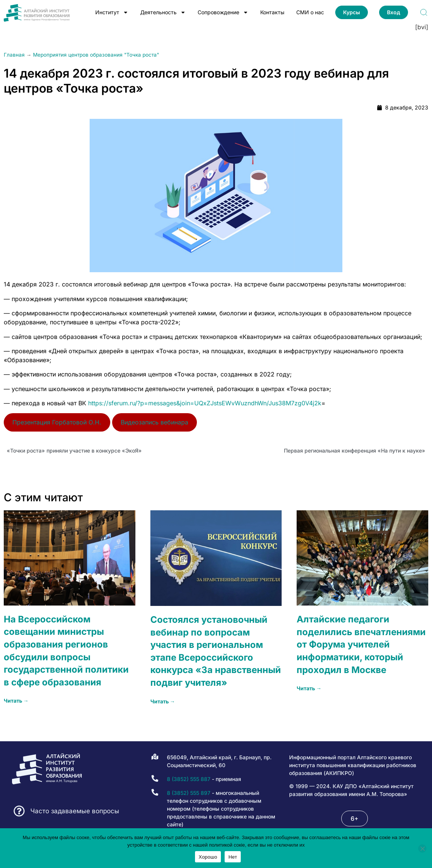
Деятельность (163, 12)
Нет (233, 857)
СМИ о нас (310, 12)
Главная (14, 55)
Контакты (272, 12)
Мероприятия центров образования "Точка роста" (96, 55)
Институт (112, 12)
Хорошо (208, 857)
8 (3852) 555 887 (189, 779)
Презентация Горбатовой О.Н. (57, 422)
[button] (355, 819)
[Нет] (422, 849)
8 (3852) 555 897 (189, 793)
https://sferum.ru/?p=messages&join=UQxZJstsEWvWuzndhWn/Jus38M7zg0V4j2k (205, 403)
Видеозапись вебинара (154, 422)
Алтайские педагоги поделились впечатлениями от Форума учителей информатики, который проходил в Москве (361, 644)
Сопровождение (223, 12)
